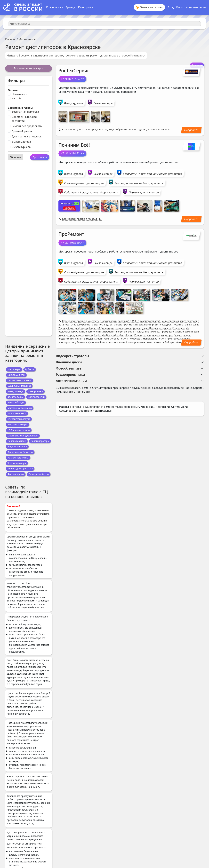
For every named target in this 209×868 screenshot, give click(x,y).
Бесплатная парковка (25, 112)
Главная (10, 39)
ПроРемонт (71, 234)
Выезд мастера (103, 103)
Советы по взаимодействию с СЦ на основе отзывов (27, 492)
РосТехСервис (74, 71)
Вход (171, 7)
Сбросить (15, 157)
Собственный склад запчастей (24, 119)
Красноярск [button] (54, 7)
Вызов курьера (21, 147)
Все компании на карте (28, 68)
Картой (16, 98)
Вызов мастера (21, 142)
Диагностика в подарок (27, 136)
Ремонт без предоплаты (27, 126)
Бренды (71, 7)
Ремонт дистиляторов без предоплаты (139, 183)
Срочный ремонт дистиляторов (84, 183)
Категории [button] (85, 7)
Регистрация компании (191, 7)
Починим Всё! (74, 145)
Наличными (19, 94)
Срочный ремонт (23, 131)
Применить (40, 157)
